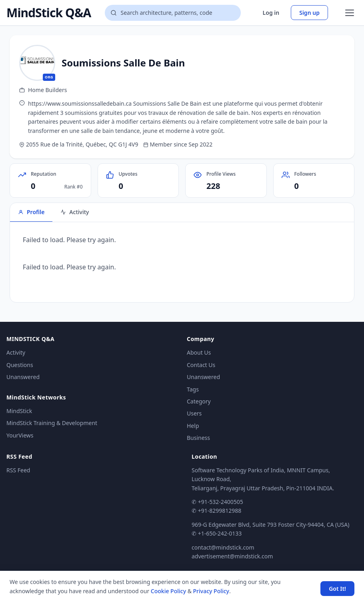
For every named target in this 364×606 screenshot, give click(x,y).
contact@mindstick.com (223, 547)
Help (193, 426)
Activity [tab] (75, 212)
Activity (16, 352)
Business (198, 438)
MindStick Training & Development (52, 423)
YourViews (20, 435)
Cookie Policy (168, 591)
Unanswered (23, 377)
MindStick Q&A (49, 13)
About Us (199, 352)
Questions (20, 365)
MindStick (19, 411)
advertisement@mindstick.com (232, 556)
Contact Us (201, 365)
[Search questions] (173, 13)
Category (199, 401)
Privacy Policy (211, 591)
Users (194, 413)
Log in (271, 13)
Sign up (309, 13)
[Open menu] (350, 13)
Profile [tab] (31, 212)
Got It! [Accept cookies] (337, 589)
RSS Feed (18, 470)
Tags (193, 389)
